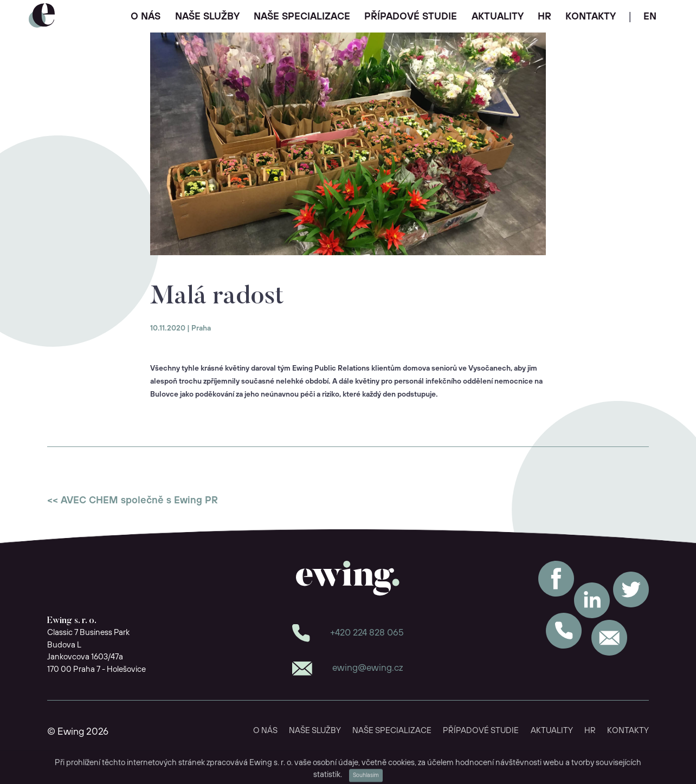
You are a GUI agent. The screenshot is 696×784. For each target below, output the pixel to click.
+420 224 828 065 (367, 633)
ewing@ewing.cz (368, 668)
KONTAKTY (591, 17)
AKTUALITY (498, 17)
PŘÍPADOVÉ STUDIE (411, 17)
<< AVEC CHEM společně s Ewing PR (133, 501)
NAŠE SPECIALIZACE (302, 17)
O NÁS (146, 17)
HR (544, 17)
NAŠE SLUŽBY (207, 17)
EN (650, 17)
